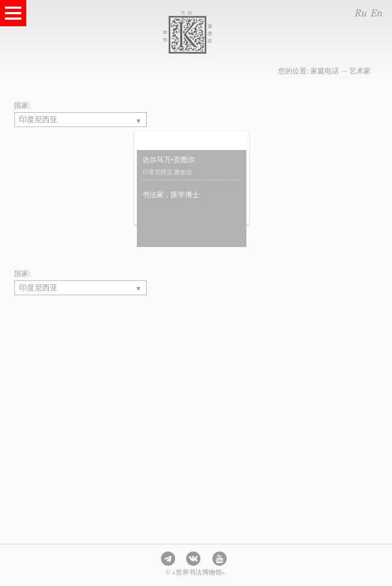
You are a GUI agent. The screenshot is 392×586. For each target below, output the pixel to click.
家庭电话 (325, 71)
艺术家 (360, 71)
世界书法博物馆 (210, 32)
